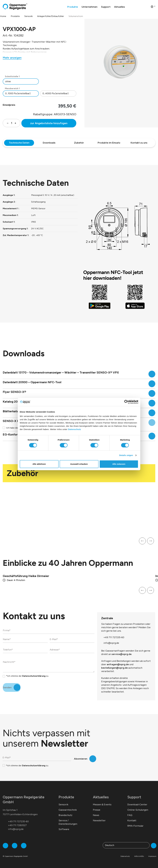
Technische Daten (19, 143)
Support (134, 794)
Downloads (49, 143)
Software (64, 826)
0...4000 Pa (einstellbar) (56, 93)
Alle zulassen (119, 464)
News (96, 812)
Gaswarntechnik (68, 807)
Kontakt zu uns (139, 143)
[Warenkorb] (148, 7)
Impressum (152, 853)
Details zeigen (126, 455)
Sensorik (63, 801)
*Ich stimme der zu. (27, 673)
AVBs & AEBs (139, 853)
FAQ (130, 812)
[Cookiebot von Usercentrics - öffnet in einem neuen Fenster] (126, 402)
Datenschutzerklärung (34, 673)
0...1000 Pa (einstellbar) (18, 93)
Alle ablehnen (39, 464)
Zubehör (79, 143)
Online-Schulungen (138, 807)
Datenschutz (75, 429)
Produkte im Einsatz (109, 143)
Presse (97, 807)
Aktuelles (101, 794)
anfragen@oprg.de (118, 661)
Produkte (66, 794)
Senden (7, 684)
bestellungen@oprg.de (114, 665)
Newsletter (99, 817)
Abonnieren (81, 755)
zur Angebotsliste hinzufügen (49, 123)
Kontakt (132, 817)
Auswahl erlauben (79, 464)
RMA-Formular (135, 823)
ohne (8, 81)
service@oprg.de (122, 651)
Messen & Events (102, 801)
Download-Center (137, 801)
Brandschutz (65, 812)
